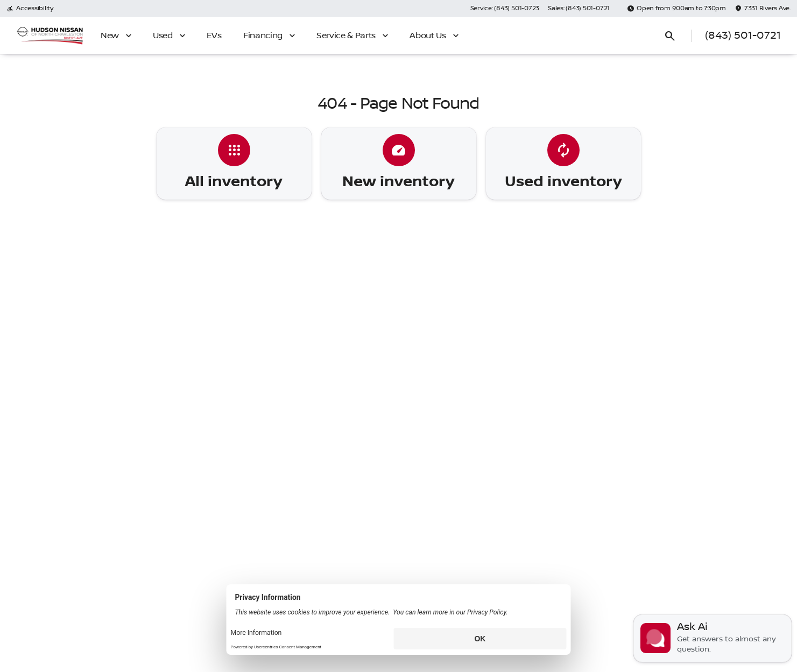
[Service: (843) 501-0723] (505, 9)
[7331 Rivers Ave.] (763, 9)
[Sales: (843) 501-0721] (579, 9)
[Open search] (670, 36)
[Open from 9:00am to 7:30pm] (676, 9)
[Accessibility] (30, 9)
